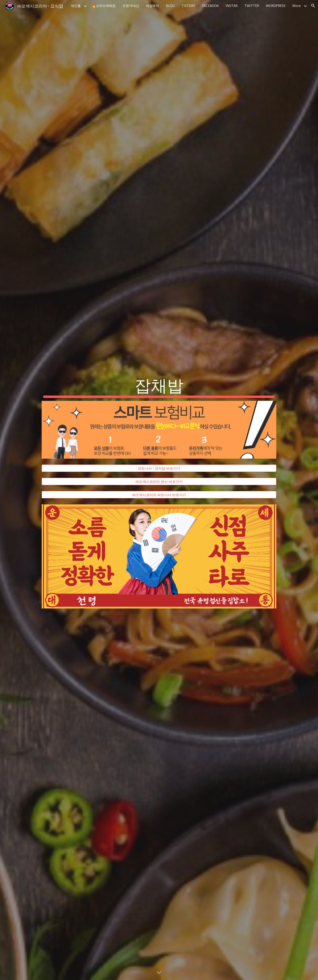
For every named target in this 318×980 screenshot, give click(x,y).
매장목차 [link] (152, 6)
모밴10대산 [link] (131, 6)
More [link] (297, 6)
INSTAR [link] (232, 6)
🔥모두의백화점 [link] (104, 6)
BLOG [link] (170, 6)
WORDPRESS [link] (276, 6)
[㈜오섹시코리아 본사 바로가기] (159, 482)
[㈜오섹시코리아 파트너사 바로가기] (159, 495)
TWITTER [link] (252, 6)
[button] (313, 6)
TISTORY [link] (188, 6)
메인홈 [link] (76, 6)
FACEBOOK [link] (210, 6)
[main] (159, 386)
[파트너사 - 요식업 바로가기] (159, 468)
